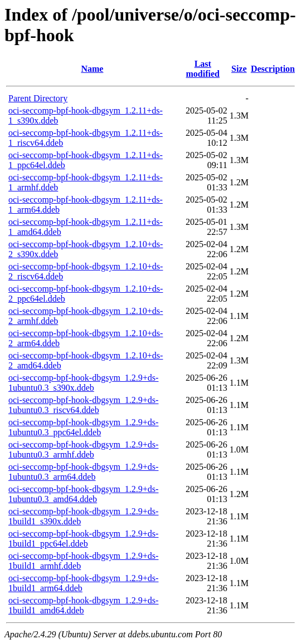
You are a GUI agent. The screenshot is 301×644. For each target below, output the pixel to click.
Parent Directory (38, 98)
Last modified (203, 69)
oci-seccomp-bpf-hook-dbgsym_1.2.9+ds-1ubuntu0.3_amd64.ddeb (83, 494)
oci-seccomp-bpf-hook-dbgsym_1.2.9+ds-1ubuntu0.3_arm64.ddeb (83, 472)
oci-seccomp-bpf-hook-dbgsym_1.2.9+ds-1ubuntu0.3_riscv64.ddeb (83, 405)
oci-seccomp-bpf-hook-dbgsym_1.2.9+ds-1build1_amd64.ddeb (83, 605)
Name (92, 69)
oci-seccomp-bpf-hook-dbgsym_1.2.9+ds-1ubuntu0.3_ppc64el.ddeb (83, 427)
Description (273, 69)
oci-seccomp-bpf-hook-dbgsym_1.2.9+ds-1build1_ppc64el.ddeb (83, 539)
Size (239, 69)
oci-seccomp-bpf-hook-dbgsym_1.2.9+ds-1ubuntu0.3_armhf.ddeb (83, 449)
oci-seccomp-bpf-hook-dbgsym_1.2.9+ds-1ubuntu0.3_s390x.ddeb (83, 383)
